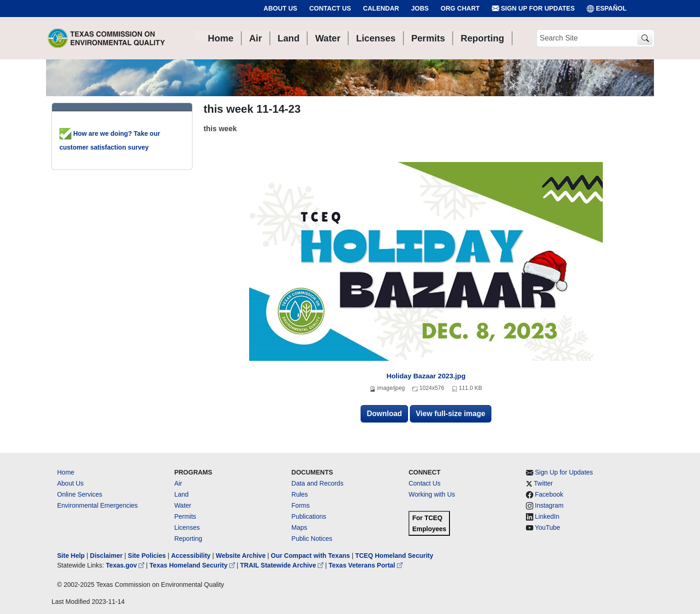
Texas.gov (126, 565)
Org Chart (460, 8)
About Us (280, 8)
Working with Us (432, 494)
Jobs (420, 8)
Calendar (381, 8)
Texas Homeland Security (193, 565)
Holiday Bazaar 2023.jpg (426, 376)
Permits (185, 516)
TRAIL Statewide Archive (283, 565)
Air (178, 483)
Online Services (80, 494)
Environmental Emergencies (97, 505)
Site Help (71, 556)
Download (384, 414)
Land (181, 494)
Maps (299, 527)
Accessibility (192, 556)
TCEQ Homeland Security (394, 556)
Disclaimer (106, 556)
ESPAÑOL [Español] (607, 9)
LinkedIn (547, 516)
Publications (309, 516)
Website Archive (241, 556)
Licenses (187, 527)
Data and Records (318, 483)
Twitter (543, 483)
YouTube (547, 527)
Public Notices (312, 539)
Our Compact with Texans (310, 556)
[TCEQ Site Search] (645, 38)
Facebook (549, 494)
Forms (301, 505)
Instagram (549, 505)
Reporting (188, 539)
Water (183, 505)
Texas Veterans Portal (366, 565)
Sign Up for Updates (533, 9)
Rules (300, 494)
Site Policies (147, 556)
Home (66, 472)
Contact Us (330, 8)
